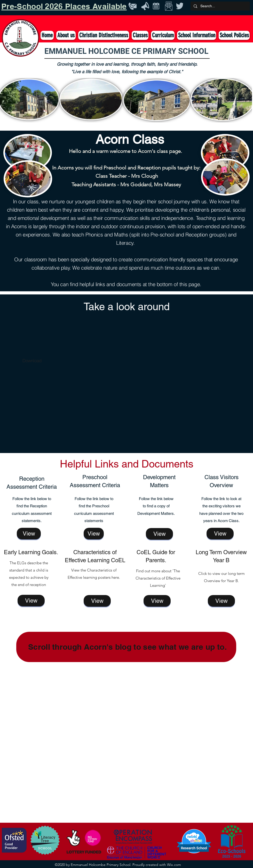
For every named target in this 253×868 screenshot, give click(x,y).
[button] (140, 35)
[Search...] (220, 6)
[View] (29, 534)
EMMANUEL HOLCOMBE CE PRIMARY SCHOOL (126, 51)
